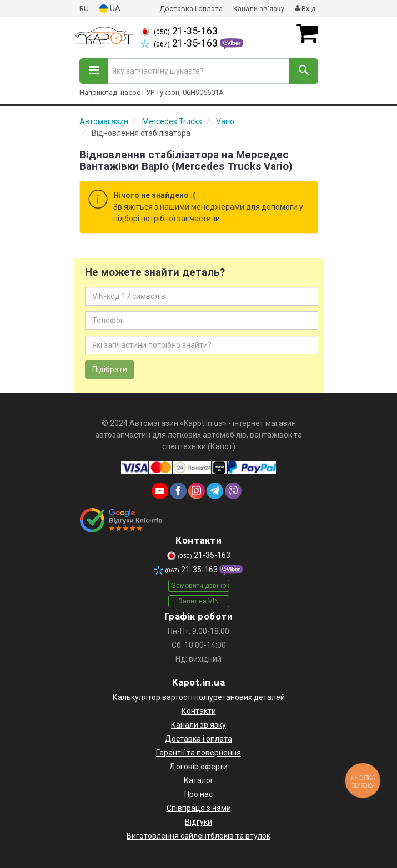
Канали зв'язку (259, 9)
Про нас (198, 794)
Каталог (199, 780)
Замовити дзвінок (200, 586)
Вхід (305, 9)
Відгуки (198, 822)
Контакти (199, 711)
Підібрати (110, 369)
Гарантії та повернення (198, 753)
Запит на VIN (198, 601)
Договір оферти (198, 767)
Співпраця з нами (199, 808)
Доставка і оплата (191, 9)
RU (84, 9)
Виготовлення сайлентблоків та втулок (198, 836)
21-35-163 (179, 31)
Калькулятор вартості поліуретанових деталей (199, 697)
